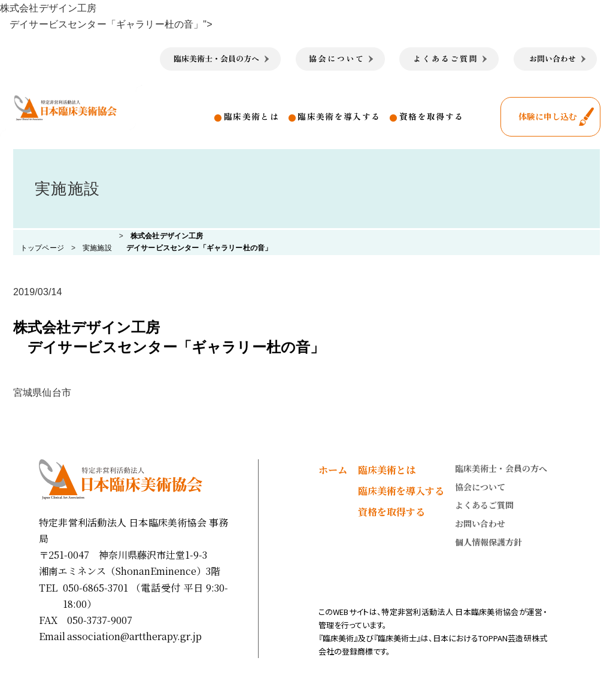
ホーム (333, 470)
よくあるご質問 (484, 505)
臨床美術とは (251, 116)
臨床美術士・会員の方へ (501, 468)
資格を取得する (432, 116)
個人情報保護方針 (488, 542)
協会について (480, 487)
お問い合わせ (480, 523)
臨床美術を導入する (339, 116)
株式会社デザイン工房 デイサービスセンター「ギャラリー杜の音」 (169, 337)
